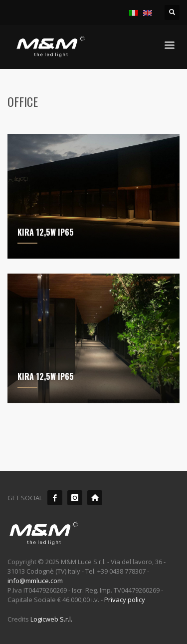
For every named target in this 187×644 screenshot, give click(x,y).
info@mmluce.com (35, 581)
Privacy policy (125, 600)
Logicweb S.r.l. (51, 619)
